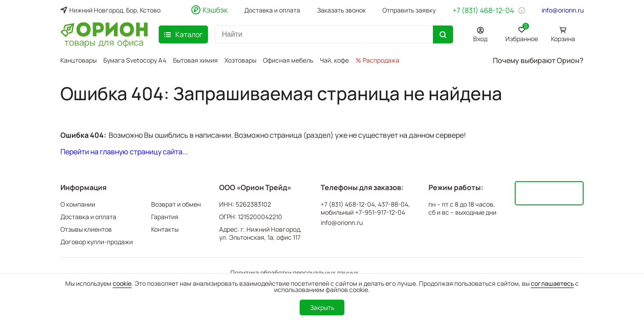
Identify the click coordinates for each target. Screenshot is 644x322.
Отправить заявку (409, 10)
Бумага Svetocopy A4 (135, 60)
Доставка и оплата (272, 10)
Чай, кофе (334, 60)
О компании (78, 204)
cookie (122, 283)
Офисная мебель (288, 60)
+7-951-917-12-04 (380, 212)
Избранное (522, 33)
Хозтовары (240, 60)
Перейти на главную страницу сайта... (124, 152)
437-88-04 (393, 204)
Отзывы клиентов (86, 229)
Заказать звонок (341, 10)
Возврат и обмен (176, 204)
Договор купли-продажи (97, 242)
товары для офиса (104, 42)
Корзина (563, 39)
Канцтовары (78, 60)
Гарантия (165, 217)
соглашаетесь (552, 283)
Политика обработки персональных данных (294, 273)
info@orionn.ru (563, 10)
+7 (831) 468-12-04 (483, 10)
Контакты (165, 229)
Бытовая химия (195, 60)
